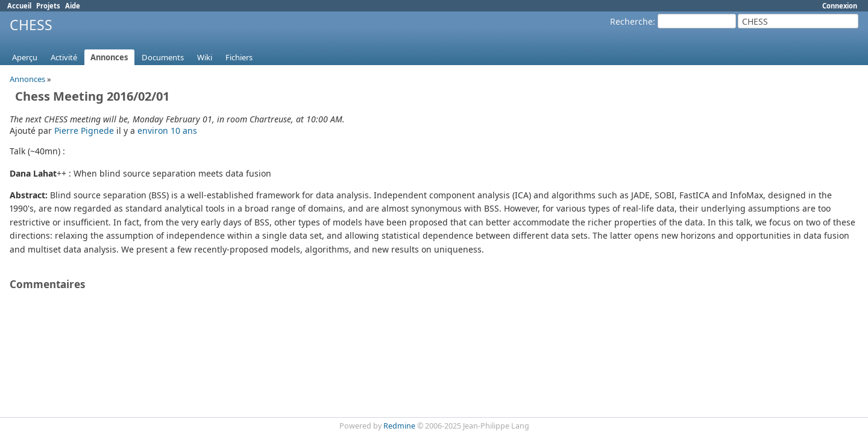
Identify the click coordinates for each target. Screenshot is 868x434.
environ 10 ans (167, 131)
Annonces (109, 57)
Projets (48, 6)
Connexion (840, 6)
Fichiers (239, 57)
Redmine (399, 426)
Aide (73, 6)
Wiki (205, 57)
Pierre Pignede (84, 131)
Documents (163, 57)
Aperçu (25, 57)
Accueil (19, 6)
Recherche (631, 21)
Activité (64, 57)
